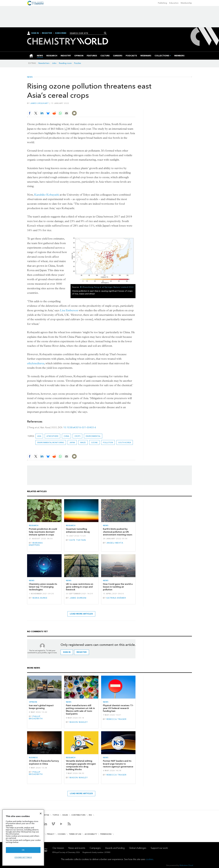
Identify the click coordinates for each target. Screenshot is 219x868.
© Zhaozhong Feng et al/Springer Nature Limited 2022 (107, 287)
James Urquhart (40, 103)
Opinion (33, 702)
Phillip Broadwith (36, 718)
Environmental (93, 436)
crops (77, 436)
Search (105, 33)
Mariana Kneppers (36, 544)
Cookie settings (23, 857)
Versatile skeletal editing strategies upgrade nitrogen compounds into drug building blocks (81, 765)
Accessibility (91, 834)
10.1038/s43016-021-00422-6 (80, 427)
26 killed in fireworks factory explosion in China (44, 762)
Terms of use (75, 834)
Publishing (163, 3)
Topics (56, 815)
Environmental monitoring (51, 443)
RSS (90, 815)
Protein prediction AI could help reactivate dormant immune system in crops (43, 532)
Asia (39, 436)
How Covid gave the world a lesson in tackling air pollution (118, 587)
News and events (77, 848)
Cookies (62, 834)
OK (23, 850)
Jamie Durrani (78, 598)
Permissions (106, 834)
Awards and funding (115, 848)
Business (33, 758)
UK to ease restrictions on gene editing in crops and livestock (80, 587)
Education (174, 3)
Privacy (51, 834)
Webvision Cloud (186, 865)
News (30, 77)
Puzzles (78, 63)
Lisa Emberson (69, 310)
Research (34, 525)
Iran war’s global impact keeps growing (41, 707)
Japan (72, 443)
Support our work (159, 848)
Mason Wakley (79, 722)
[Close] (41, 813)
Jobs (54, 63)
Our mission (58, 848)
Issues (65, 815)
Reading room (65, 63)
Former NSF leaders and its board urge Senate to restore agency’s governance (118, 764)
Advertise (44, 815)
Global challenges (138, 848)
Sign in (67, 652)
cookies (149, 859)
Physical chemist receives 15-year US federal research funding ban (118, 708)
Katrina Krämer (116, 598)
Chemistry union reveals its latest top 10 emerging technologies (43, 587)
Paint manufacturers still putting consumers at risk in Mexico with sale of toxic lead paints (80, 710)
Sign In (35, 33)
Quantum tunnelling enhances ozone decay (78, 530)
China (66, 436)
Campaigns (95, 848)
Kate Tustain (78, 540)
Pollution (108, 443)
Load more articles (81, 614)
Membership (186, 3)
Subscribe (61, 33)
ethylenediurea (36, 363)
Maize (83, 443)
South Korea (125, 443)
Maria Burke (40, 598)
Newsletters (44, 63)
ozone (94, 443)
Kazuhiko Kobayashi (47, 195)
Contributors (78, 815)
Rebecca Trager (116, 719)
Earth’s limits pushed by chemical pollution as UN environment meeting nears (118, 532)
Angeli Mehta (115, 543)
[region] (23, 838)
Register (47, 33)
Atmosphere (52, 436)
